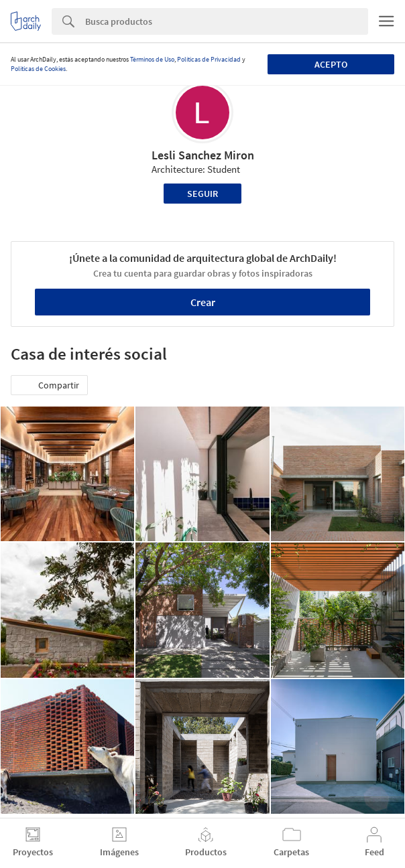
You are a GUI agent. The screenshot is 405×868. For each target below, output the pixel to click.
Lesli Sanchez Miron (203, 155)
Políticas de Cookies (38, 69)
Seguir (202, 194)
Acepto (331, 64)
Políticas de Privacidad (209, 59)
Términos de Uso (152, 59)
